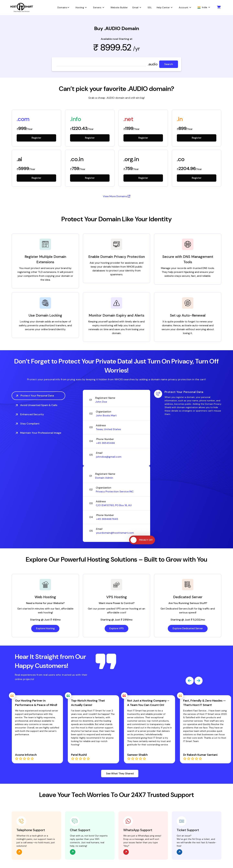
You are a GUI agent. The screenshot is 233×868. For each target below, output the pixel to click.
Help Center (165, 7)
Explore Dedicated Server (188, 629)
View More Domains (117, 197)
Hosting (82, 7)
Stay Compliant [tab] (28, 424)
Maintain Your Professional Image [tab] (38, 433)
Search (169, 64)
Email (138, 7)
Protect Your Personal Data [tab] (35, 396)
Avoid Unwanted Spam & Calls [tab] (36, 405)
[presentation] (190, 681)
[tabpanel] (188, 403)
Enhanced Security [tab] (30, 415)
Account (186, 7)
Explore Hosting (45, 629)
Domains (64, 7)
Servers (99, 7)
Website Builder (119, 7)
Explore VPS (116, 629)
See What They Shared (120, 774)
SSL (150, 7)
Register (36, 138)
